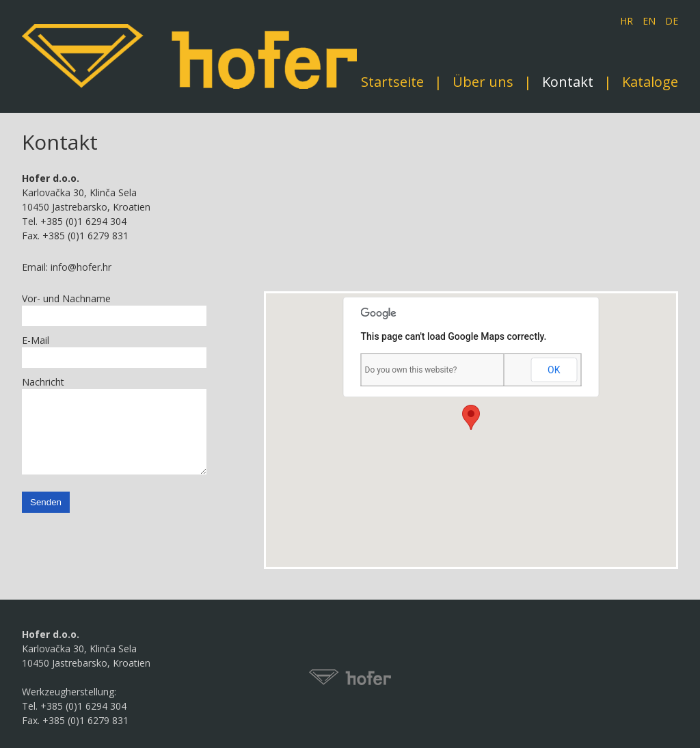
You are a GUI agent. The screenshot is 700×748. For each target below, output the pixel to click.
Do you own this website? (411, 370)
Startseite (392, 82)
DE (672, 21)
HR (627, 21)
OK (554, 370)
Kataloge (650, 82)
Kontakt (568, 82)
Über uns (483, 82)
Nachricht (43, 382)
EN (649, 21)
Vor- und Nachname (66, 298)
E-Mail (36, 340)
